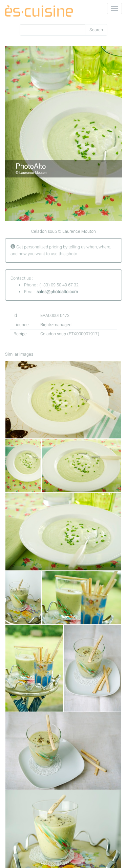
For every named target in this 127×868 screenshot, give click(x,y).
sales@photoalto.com (57, 292)
